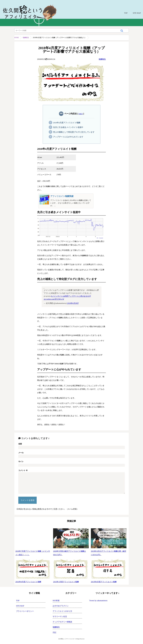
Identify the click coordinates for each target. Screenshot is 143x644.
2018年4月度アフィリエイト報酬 (67, 123)
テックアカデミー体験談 (62, 622)
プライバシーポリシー (25, 611)
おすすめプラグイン (61, 606)
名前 (20, 444)
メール (21, 453)
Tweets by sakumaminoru (98, 601)
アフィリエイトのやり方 (62, 611)
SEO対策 (56, 601)
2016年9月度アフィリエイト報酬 (28, 582)
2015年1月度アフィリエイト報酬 (66, 582)
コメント (23, 470)
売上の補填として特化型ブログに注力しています (74, 132)
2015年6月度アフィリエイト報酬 (104, 582)
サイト (21, 462)
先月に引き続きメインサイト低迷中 (68, 127)
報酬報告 (26, 38)
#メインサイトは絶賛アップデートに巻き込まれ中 (71, 296)
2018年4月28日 (73, 303)
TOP (126, 13)
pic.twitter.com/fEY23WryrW (54, 299)
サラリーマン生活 (60, 616)
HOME (17, 38)
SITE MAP (137, 13)
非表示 (81, 114)
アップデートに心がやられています (68, 137)
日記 (54, 632)
